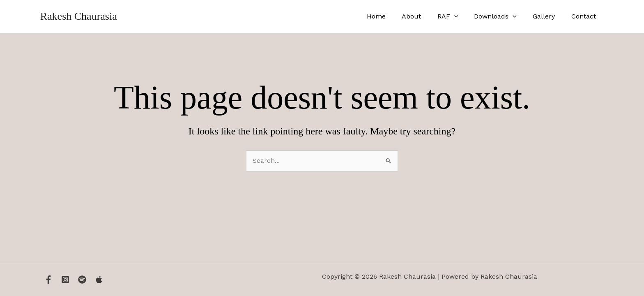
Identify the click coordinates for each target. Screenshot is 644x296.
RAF (458, 16)
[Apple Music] (99, 280)
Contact (585, 16)
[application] (465, 16)
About (425, 16)
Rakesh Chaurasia (79, 16)
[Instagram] (65, 280)
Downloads (503, 16)
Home (393, 16)
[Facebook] (48, 280)
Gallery (548, 16)
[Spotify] (82, 280)
